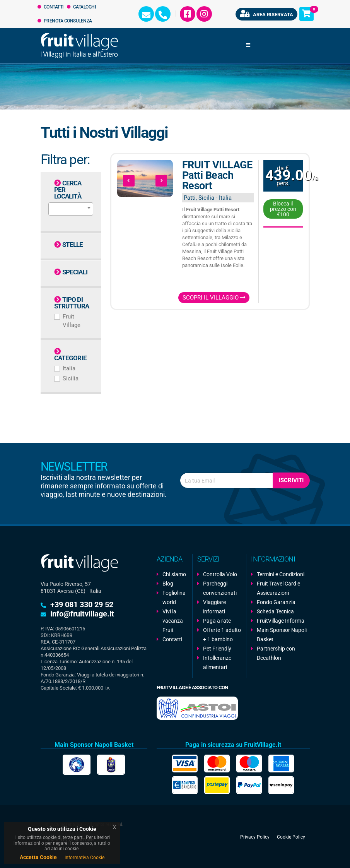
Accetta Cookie (38, 857)
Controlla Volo (220, 574)
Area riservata (266, 14)
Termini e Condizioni (281, 574)
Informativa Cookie (85, 858)
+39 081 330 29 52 (82, 604)
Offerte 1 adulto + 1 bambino (222, 635)
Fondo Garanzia (276, 602)
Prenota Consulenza (65, 21)
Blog (168, 584)
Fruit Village (72, 321)
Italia (69, 368)
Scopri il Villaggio (214, 298)
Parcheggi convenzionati (220, 588)
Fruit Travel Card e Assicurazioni (278, 588)
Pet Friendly (217, 649)
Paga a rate (217, 621)
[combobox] (71, 209)
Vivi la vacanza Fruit (173, 621)
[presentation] (129, 181)
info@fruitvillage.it (82, 614)
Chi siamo (174, 574)
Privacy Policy (255, 837)
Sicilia (71, 378)
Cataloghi (81, 7)
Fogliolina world (174, 597)
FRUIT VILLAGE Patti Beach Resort (217, 175)
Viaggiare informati (214, 607)
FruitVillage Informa (281, 621)
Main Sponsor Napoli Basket (282, 635)
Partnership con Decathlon (276, 653)
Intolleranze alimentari (217, 663)
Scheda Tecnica (275, 611)
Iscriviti (291, 480)
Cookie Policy (291, 837)
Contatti (50, 7)
